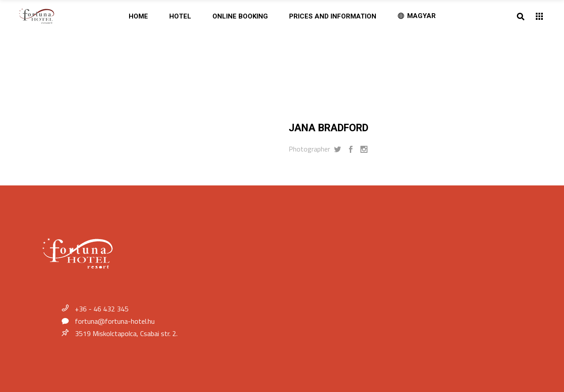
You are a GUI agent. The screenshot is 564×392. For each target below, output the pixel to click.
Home (62, 58)
